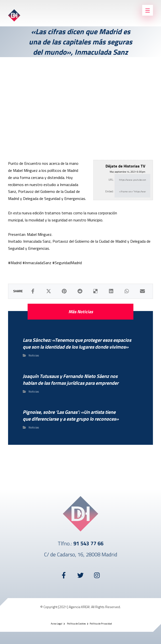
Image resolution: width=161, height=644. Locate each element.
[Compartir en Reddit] (80, 291)
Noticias (34, 355)
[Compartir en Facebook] (33, 291)
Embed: (110, 191)
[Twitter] (81, 575)
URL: (111, 180)
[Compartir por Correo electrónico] (142, 291)
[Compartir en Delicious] (96, 291)
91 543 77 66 (88, 543)
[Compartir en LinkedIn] (111, 291)
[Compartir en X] (49, 291)
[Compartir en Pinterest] (64, 291)
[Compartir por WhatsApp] (127, 291)
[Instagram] (97, 575)
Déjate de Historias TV (125, 166)
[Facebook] (64, 575)
